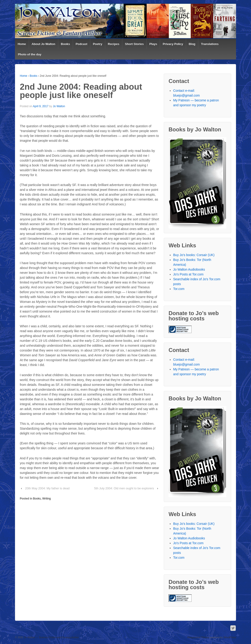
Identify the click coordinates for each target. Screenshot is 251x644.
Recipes (114, 44)
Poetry (97, 44)
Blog (192, 44)
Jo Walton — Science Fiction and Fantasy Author (51, 637)
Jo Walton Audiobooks (189, 269)
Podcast (81, 44)
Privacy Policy (173, 44)
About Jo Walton (43, 44)
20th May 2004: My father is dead (47, 488)
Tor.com (179, 289)
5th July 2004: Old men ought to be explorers (124, 488)
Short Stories (134, 44)
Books (65, 44)
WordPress (230, 637)
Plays (153, 44)
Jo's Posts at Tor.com (188, 274)
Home (22, 44)
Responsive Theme (198, 637)
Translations (210, 44)
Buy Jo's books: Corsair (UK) (194, 255)
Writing (46, 499)
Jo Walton (59, 106)
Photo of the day (30, 54)
